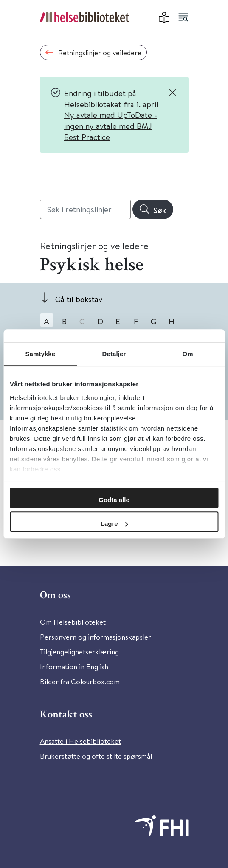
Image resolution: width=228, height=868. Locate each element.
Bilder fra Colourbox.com (80, 681)
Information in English (74, 667)
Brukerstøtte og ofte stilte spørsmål (96, 756)
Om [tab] (188, 354)
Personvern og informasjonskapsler (96, 637)
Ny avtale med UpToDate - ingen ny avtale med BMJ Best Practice (111, 126)
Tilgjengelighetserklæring (79, 652)
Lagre (114, 524)
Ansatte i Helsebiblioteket (80, 741)
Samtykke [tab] (40, 354)
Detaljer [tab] (114, 354)
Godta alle (114, 500)
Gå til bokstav (79, 299)
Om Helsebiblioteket (73, 622)
